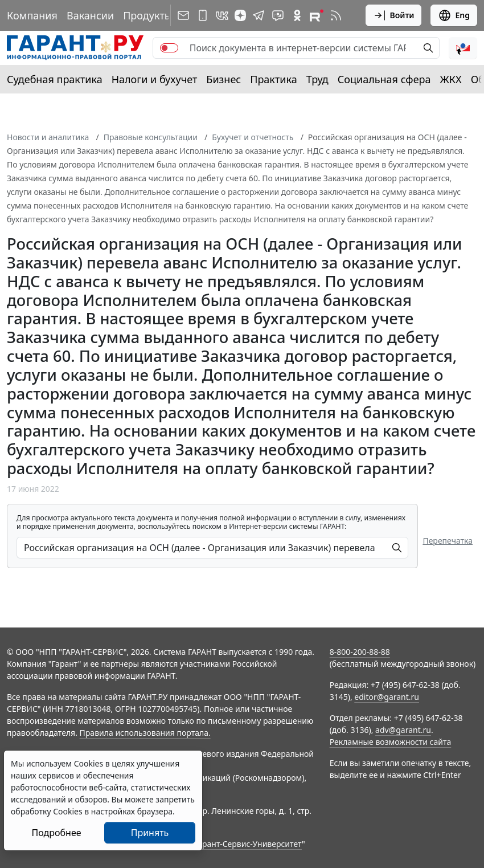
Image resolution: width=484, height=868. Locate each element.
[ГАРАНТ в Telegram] (259, 15)
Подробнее (56, 833)
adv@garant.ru (403, 730)
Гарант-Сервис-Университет (248, 844)
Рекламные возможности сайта (391, 742)
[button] (463, 48)
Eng (454, 15)
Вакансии (90, 15)
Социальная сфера (384, 79)
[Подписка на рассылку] (183, 15)
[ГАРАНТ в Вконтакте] (222, 15)
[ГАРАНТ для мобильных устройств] (203, 15)
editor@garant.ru (387, 697)
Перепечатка (448, 541)
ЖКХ (451, 79)
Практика (273, 79)
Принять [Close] (150, 833)
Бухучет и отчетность (253, 137)
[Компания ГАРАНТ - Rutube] (317, 15)
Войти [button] (394, 15)
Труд (317, 79)
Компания (32, 15)
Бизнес (223, 79)
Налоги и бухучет (155, 79)
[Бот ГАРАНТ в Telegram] (278, 15)
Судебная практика (55, 79)
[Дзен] (240, 15)
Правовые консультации (151, 137)
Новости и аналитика (48, 137)
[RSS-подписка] (336, 15)
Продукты (147, 15)
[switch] (169, 48)
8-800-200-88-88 (360, 652)
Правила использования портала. (145, 733)
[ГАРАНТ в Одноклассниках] (297, 15)
